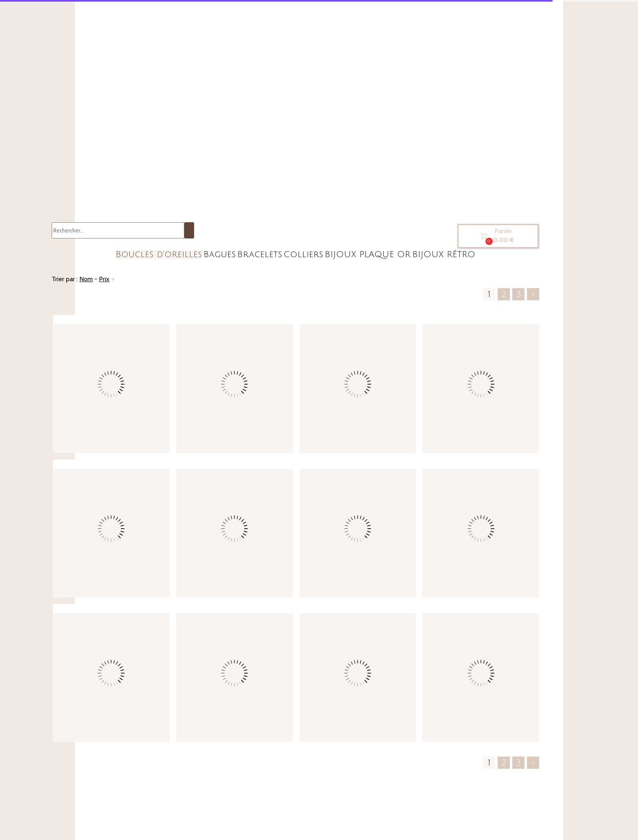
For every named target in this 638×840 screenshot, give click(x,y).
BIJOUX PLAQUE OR (368, 255)
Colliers (303, 255)
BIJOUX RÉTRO (444, 255)
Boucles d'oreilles (159, 255)
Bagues (220, 255)
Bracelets (260, 255)
